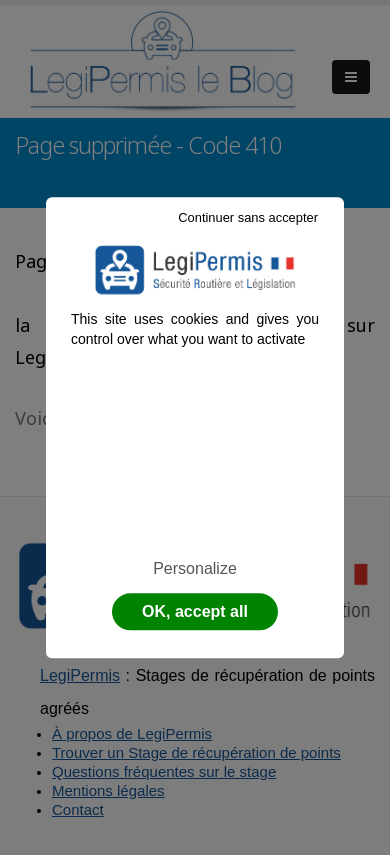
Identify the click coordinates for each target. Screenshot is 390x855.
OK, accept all (195, 611)
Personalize (195, 568)
